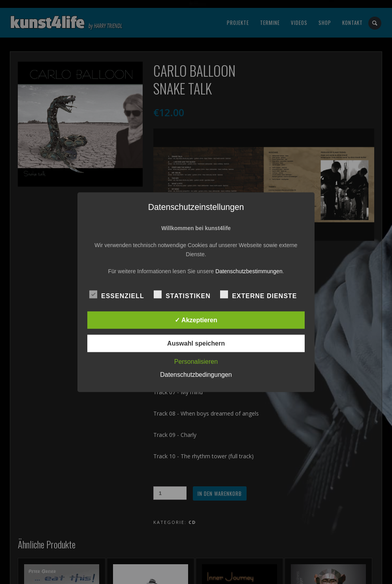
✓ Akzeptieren (196, 320)
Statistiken (182, 295)
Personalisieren (196, 361)
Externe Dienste (258, 295)
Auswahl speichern (196, 343)
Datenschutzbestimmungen (249, 271)
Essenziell (117, 295)
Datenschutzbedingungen (196, 374)
